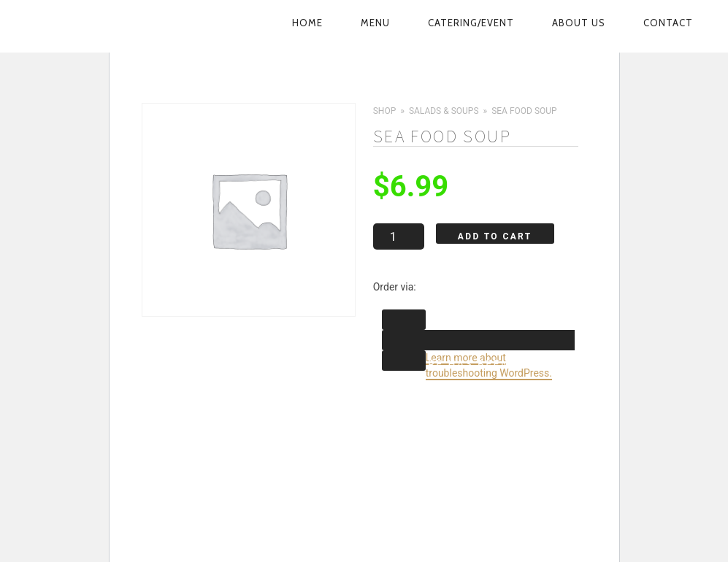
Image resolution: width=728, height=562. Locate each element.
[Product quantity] (398, 236)
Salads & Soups (443, 111)
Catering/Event (471, 23)
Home (307, 23)
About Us (579, 23)
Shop (384, 111)
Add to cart (494, 236)
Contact (668, 23)
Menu (375, 23)
